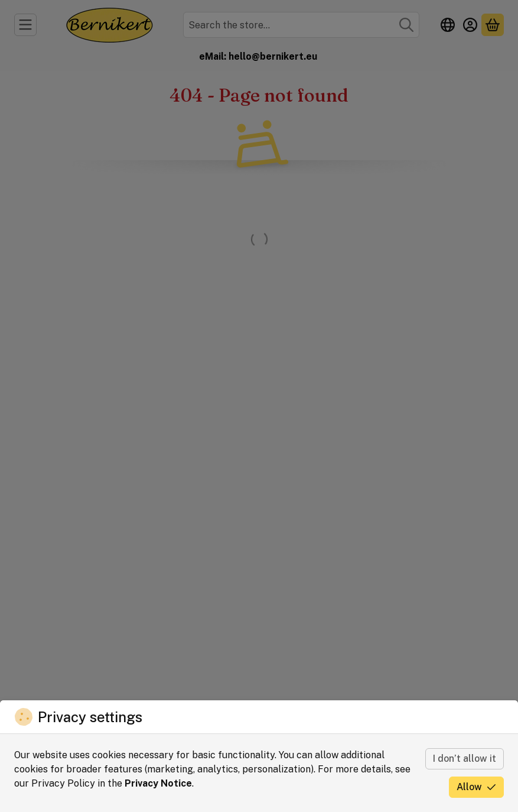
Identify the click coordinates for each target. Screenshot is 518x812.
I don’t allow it (465, 759)
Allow (476, 787)
